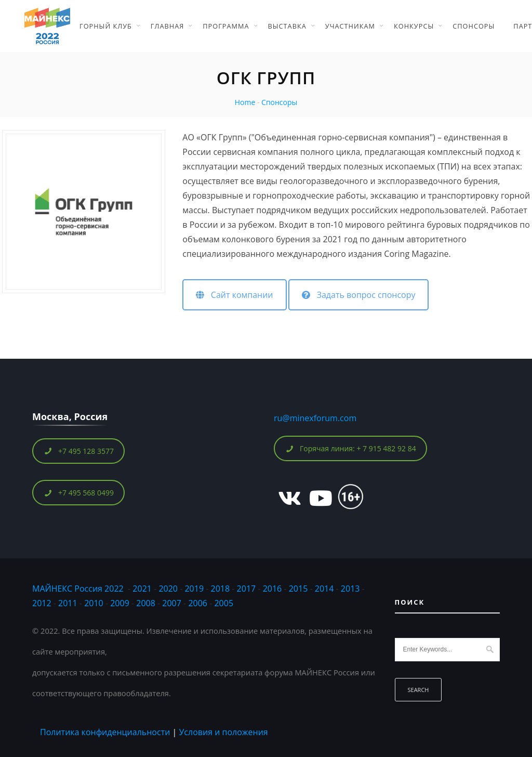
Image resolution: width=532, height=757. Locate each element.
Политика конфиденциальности (105, 732)
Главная (167, 26)
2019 (194, 589)
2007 (172, 603)
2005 (224, 603)
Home (245, 102)
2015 (298, 589)
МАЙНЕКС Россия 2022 (78, 589)
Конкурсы (414, 26)
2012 (42, 603)
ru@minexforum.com (315, 418)
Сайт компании (234, 295)
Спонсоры (474, 26)
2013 (350, 589)
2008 (146, 603)
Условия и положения (223, 732)
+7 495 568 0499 (79, 493)
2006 (198, 603)
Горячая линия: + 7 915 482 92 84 (351, 448)
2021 (142, 589)
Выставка (287, 26)
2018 (222, 589)
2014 (324, 589)
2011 (68, 603)
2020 (168, 589)
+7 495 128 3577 (79, 451)
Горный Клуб (106, 26)
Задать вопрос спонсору (358, 295)
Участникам (350, 26)
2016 (272, 589)
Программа (226, 26)
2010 (94, 603)
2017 (247, 589)
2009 (120, 603)
